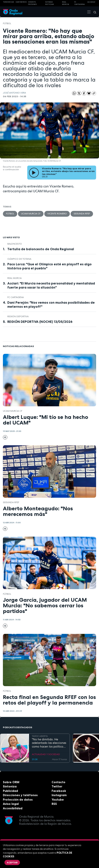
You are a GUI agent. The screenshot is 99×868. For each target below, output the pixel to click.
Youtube (58, 800)
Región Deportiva (18, 316)
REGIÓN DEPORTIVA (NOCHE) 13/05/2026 (40, 322)
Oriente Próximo (32, 3)
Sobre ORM (11, 782)
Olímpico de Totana (19, 259)
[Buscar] (94, 12)
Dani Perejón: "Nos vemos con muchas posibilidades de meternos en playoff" (51, 305)
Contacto (58, 782)
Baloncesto (15, 244)
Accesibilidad (13, 808)
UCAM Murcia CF (31, 214)
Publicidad (10, 791)
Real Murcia (66, 3)
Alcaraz (91, 2)
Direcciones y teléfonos (20, 795)
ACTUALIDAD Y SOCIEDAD (46, 754)
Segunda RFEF (82, 214)
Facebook (59, 791)
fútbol (7, 23)
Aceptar (12, 862)
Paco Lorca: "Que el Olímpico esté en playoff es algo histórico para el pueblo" (49, 266)
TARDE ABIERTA (40, 736)
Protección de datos (18, 800)
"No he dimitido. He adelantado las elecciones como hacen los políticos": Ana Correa (49, 743)
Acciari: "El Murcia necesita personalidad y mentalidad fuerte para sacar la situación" (51, 285)
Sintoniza (10, 786)
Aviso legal (11, 804)
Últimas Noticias (50, 3)
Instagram (59, 795)
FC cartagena (79, 3)
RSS (54, 804)
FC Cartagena (16, 297)
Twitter (57, 786)
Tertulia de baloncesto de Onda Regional (41, 249)
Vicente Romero (57, 214)
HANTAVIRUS (21, 2)
